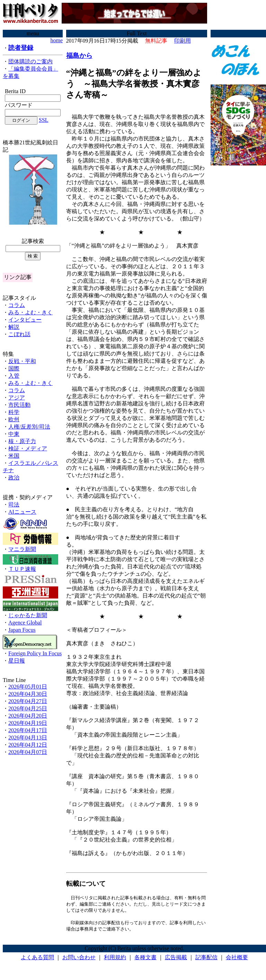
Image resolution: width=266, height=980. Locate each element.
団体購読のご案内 (30, 61)
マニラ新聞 (22, 549)
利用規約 (115, 959)
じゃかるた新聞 (28, 615)
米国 (14, 456)
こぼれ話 (19, 334)
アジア (17, 398)
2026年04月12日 (28, 745)
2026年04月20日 (28, 716)
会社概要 (237, 959)
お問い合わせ (79, 959)
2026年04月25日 (28, 708)
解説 (14, 327)
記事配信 (206, 959)
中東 (14, 434)
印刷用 (183, 41)
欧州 (14, 419)
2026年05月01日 (28, 687)
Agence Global (25, 623)
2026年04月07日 (28, 752)
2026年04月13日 (28, 738)
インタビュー (25, 320)
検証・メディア (28, 448)
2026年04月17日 (28, 730)
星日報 (17, 661)
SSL (44, 120)
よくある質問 (37, 959)
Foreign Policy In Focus (35, 653)
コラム (17, 305)
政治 (14, 478)
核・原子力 (22, 441)
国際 (14, 368)
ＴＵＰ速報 (22, 569)
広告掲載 (176, 959)
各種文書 (145, 959)
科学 (14, 412)
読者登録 (21, 48)
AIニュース (22, 512)
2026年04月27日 (28, 701)
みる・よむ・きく (30, 312)
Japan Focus (22, 630)
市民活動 (19, 405)
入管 (14, 376)
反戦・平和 (22, 361)
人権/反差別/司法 (29, 427)
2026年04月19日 (28, 723)
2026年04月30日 (28, 694)
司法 (14, 505)
